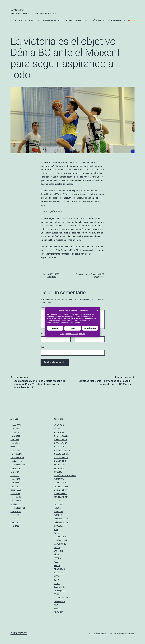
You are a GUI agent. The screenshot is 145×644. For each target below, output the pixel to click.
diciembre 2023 (17, 454)
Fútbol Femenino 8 (61, 522)
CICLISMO (58, 472)
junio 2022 (15, 519)
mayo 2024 (15, 436)
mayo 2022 (15, 522)
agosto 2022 (16, 511)
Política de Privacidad (72, 334)
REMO (56, 580)
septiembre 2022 (18, 508)
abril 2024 (15, 439)
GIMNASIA (58, 526)
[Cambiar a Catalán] (129, 21)
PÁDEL (56, 555)
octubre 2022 (16, 504)
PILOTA (80, 21)
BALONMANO (59, 468)
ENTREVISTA (59, 479)
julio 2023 (15, 472)
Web (42, 347)
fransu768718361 (50, 277)
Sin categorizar (60, 591)
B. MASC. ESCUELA (62, 450)
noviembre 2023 (17, 457)
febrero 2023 (16, 490)
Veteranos (58, 609)
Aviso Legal (82, 334)
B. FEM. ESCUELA (61, 436)
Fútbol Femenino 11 (62, 519)
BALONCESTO (49, 21)
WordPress (129, 633)
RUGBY (57, 583)
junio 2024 (15, 432)
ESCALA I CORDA (61, 483)
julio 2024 (15, 429)
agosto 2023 (16, 468)
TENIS (56, 594)
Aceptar (55, 328)
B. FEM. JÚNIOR (60, 439)
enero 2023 (15, 493)
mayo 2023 (15, 479)
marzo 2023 (16, 486)
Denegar (72, 328)
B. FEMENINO (59, 447)
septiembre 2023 (18, 465)
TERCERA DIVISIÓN (62, 598)
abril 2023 (15, 483)
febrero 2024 (16, 447)
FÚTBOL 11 (58, 511)
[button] (97, 310)
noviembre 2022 (17, 501)
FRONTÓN (58, 504)
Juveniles (58, 533)
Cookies (62, 334)
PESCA (56, 562)
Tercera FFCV (59, 601)
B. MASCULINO (60, 461)
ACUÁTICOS (95, 21)
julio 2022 (15, 515)
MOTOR (57, 547)
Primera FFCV (59, 573)
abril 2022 (15, 526)
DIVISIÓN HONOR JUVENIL (65, 475)
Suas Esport (19, 10)
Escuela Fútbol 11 (61, 490)
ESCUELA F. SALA (61, 486)
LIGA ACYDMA (60, 537)
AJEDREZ (58, 429)
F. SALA (33, 21)
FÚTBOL (19, 21)
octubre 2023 (16, 461)
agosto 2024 (16, 425)
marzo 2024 (16, 443)
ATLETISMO (68, 21)
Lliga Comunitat (60, 540)
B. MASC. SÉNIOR (98, 274)
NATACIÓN (58, 551)
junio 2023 (15, 475)
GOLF (56, 529)
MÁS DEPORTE (114, 21)
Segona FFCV (59, 587)
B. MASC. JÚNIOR (61, 454)
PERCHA (57, 558)
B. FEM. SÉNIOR (60, 443)
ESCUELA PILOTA (61, 497)
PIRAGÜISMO (59, 569)
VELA (56, 605)
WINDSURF (58, 612)
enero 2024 (15, 450)
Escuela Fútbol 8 (60, 493)
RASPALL (57, 576)
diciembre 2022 (17, 497)
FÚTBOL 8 (58, 515)
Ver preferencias (90, 328)
